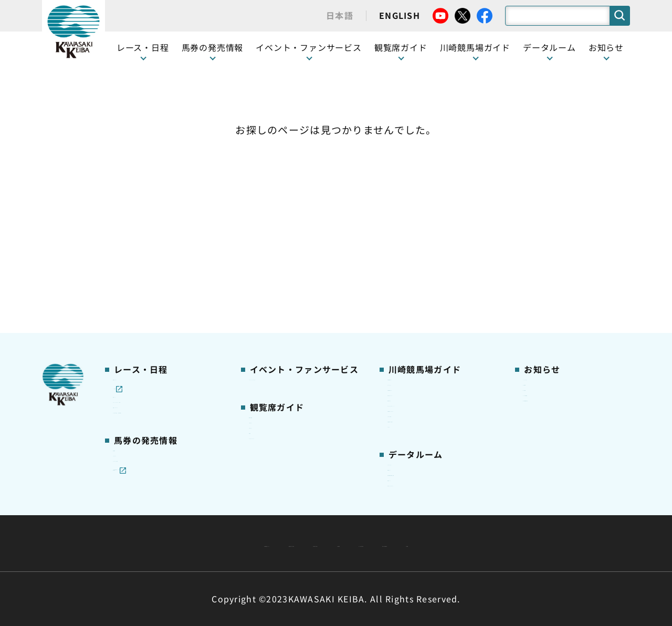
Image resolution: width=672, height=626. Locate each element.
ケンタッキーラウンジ (289, 307)
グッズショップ (416, 208)
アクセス (403, 340)
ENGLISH (400, 15)
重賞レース (133, 224)
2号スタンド (271, 274)
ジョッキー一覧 (416, 389)
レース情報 (133, 208)
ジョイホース (137, 351)
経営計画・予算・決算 (308, 518)
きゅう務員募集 (551, 241)
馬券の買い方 (412, 257)
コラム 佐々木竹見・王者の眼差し (166, 279)
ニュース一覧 (547, 191)
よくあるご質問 (416, 307)
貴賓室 (261, 290)
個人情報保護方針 (359, 543)
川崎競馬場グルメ (419, 224)
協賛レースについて (149, 257)
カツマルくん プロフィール (437, 274)
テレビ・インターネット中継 (165, 241)
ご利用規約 (496, 518)
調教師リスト (412, 405)
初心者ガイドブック (424, 241)
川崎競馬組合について (199, 518)
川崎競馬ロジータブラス (432, 290)
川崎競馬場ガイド (419, 191)
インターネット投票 (149, 368)
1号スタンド (271, 257)
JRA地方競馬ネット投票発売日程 (156, 390)
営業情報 (539, 208)
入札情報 (432, 543)
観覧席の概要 (273, 241)
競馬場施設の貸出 (555, 257)
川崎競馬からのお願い (428, 323)
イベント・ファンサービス (309, 47)
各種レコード (412, 439)
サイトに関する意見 (263, 543)
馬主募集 (539, 224)
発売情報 (129, 335)
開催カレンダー (141, 191)
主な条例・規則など (414, 518)
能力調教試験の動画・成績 (435, 422)
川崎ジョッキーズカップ (431, 455)
